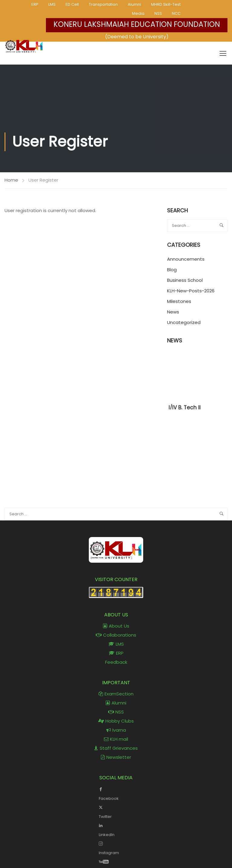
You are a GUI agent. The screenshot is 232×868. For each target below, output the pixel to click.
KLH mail (116, 739)
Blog (172, 270)
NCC (176, 13)
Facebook (116, 793)
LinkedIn (116, 829)
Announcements (186, 259)
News (173, 312)
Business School (185, 280)
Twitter (116, 811)
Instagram (116, 847)
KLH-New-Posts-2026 (191, 291)
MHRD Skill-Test (166, 4)
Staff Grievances (116, 748)
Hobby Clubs (116, 721)
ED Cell (72, 4)
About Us (116, 626)
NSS (158, 13)
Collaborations (116, 635)
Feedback (116, 662)
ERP (35, 4)
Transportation (103, 4)
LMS (52, 4)
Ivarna (116, 730)
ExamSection (116, 694)
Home (11, 180)
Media (138, 13)
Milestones (179, 301)
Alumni (134, 4)
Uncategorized (184, 322)
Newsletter (116, 757)
